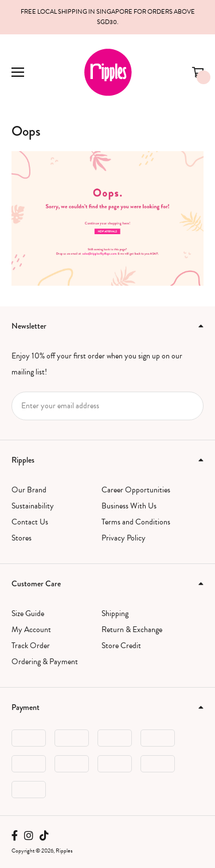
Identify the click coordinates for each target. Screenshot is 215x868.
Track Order (31, 646)
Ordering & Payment (45, 662)
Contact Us (30, 522)
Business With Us (129, 506)
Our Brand (29, 490)
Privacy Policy (124, 538)
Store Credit (121, 646)
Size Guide (28, 613)
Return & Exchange (132, 630)
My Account (31, 630)
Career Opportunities (136, 490)
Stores (21, 538)
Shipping (115, 613)
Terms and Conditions (136, 522)
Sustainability (33, 506)
